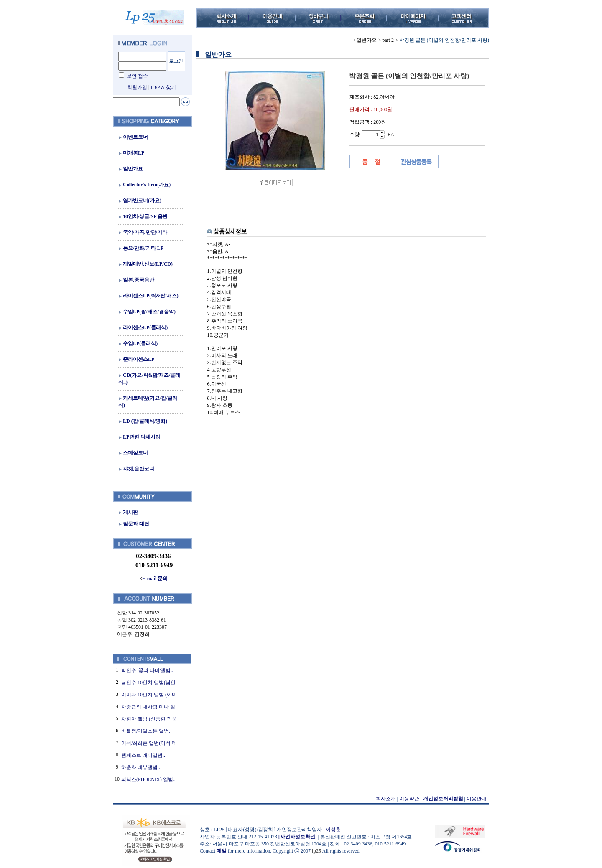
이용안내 (477, 799)
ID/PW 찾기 (163, 87)
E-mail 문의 (153, 579)
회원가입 (137, 87)
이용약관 (409, 799)
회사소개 (386, 799)
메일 (222, 851)
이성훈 (333, 830)
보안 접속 (137, 76)
